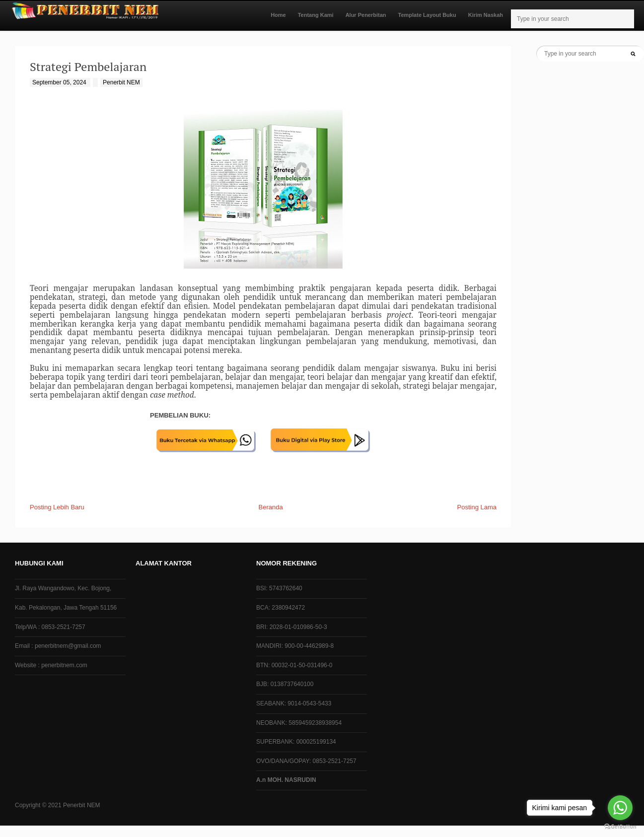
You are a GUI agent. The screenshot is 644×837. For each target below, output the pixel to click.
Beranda (271, 507)
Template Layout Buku (427, 15)
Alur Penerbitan (366, 15)
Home (278, 15)
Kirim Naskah (486, 15)
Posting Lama (477, 507)
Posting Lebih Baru (57, 507)
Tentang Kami (316, 15)
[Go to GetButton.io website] (620, 827)
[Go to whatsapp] (620, 808)
